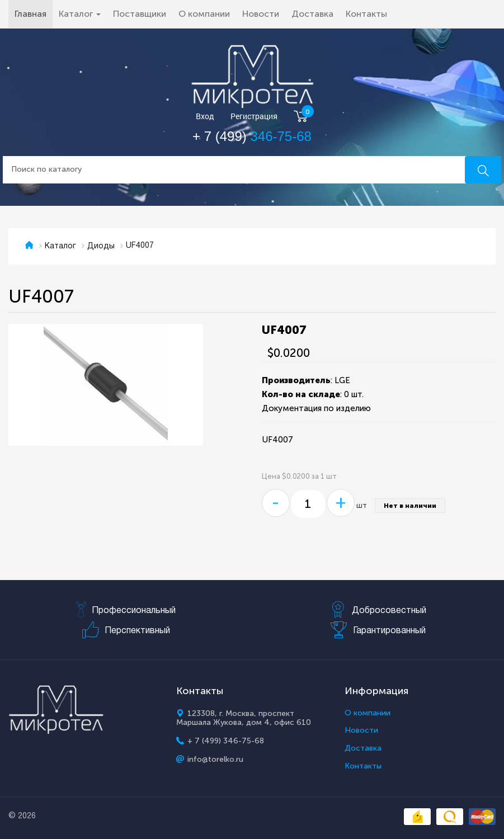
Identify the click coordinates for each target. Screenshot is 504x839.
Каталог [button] (80, 14)
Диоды (101, 246)
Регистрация (254, 117)
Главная (34, 13)
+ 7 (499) (252, 136)
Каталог (60, 246)
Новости (261, 14)
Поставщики (140, 14)
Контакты (366, 14)
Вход (205, 117)
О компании (204, 14)
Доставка (312, 14)
